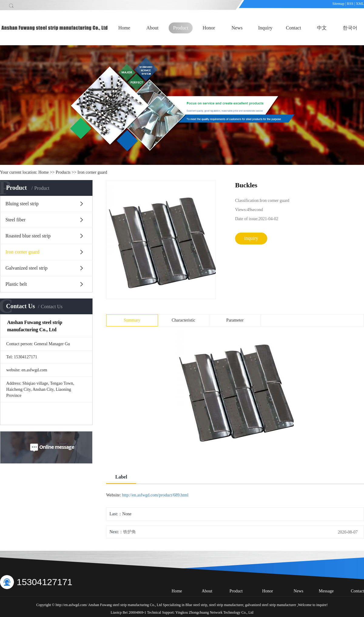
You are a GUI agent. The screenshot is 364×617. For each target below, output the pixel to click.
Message (326, 591)
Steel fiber (15, 220)
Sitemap (339, 4)
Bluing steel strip (22, 204)
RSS (350, 4)
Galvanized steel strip (27, 268)
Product (181, 28)
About (153, 28)
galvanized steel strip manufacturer (270, 605)
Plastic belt (16, 284)
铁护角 (130, 532)
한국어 (350, 28)
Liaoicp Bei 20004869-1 (128, 612)
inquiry (251, 238)
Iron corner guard (92, 172)
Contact (294, 28)
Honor (209, 28)
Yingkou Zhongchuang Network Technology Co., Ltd (214, 612)
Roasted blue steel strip (28, 236)
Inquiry (265, 28)
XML (360, 4)
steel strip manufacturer (226, 605)
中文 (322, 28)
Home (124, 28)
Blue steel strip (196, 605)
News (237, 28)
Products (63, 172)
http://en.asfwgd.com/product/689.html (155, 495)
